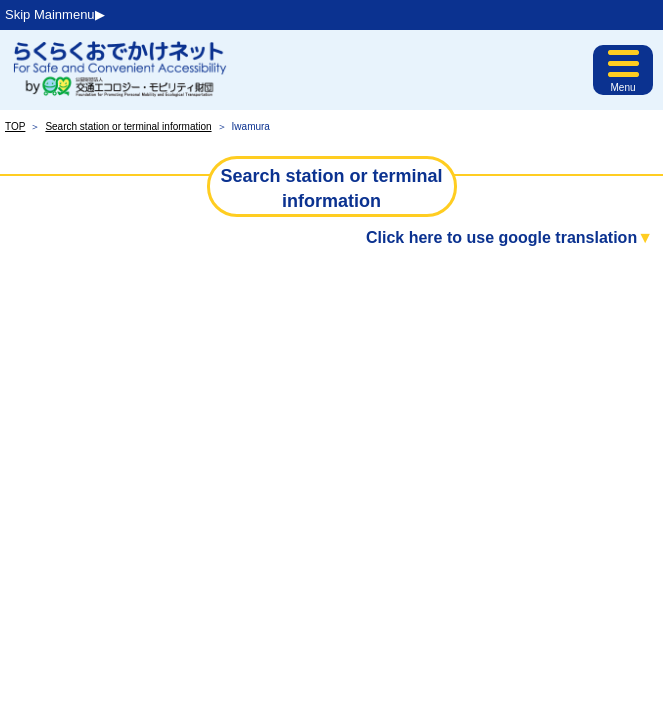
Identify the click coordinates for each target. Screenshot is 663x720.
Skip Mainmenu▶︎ (55, 14)
